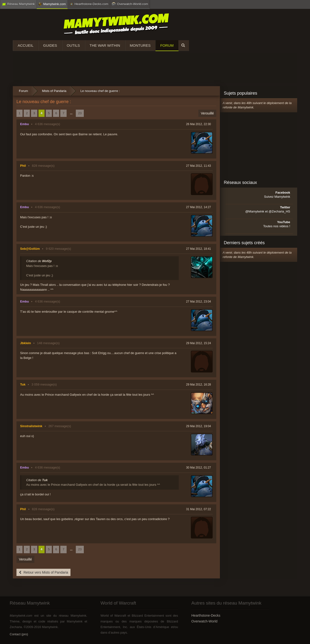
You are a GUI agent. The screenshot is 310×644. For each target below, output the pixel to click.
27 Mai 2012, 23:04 (198, 302)
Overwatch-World (204, 621)
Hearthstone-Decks (206, 615)
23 (80, 113)
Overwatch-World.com (130, 4)
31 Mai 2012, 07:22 (198, 509)
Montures (140, 45)
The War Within (105, 45)
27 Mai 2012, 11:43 (198, 166)
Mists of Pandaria (54, 91)
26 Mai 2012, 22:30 (198, 124)
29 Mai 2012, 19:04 (198, 426)
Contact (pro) (19, 634)
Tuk (23, 384)
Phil (23, 166)
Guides (50, 45)
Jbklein (26, 343)
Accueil (26, 45)
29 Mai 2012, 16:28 (198, 385)
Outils (73, 45)
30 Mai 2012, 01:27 (198, 468)
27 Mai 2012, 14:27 (198, 207)
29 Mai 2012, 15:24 (198, 343)
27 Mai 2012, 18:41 (198, 249)
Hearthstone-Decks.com (89, 4)
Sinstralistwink (31, 426)
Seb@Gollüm (30, 249)
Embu (24, 124)
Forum (167, 45)
